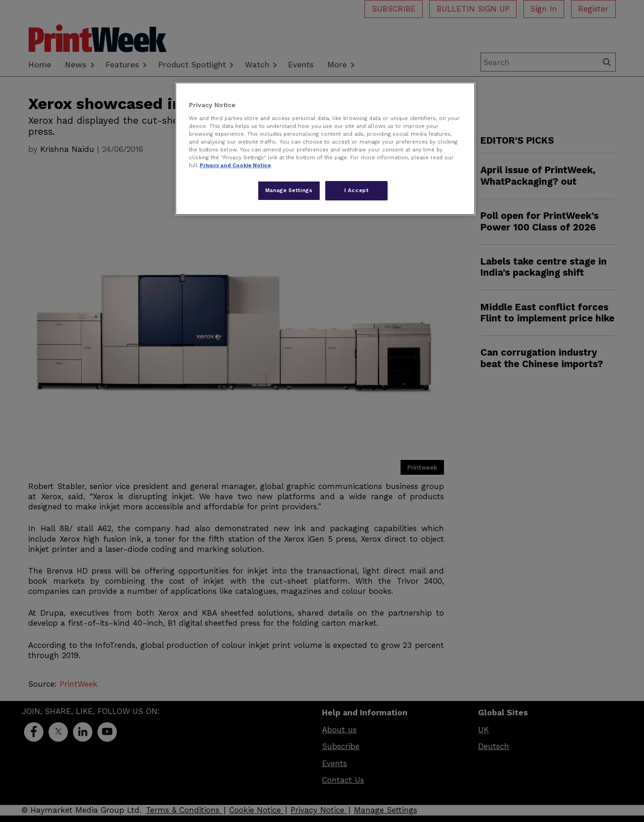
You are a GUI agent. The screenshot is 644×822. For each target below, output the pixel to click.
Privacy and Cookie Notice (235, 165)
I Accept (357, 190)
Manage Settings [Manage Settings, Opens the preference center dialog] (289, 190)
